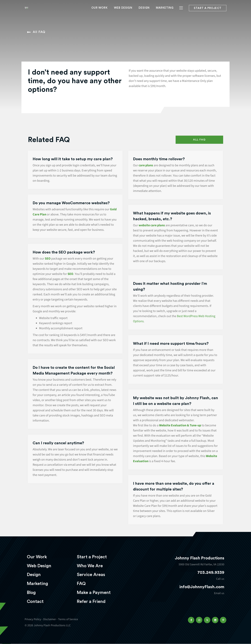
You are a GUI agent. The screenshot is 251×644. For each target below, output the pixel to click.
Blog (31, 593)
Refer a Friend (91, 601)
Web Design (123, 12)
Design (144, 12)
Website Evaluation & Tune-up (180, 425)
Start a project (208, 13)
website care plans (151, 225)
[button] (191, 620)
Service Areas (91, 575)
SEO (48, 259)
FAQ (81, 584)
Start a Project (92, 557)
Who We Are (90, 566)
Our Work (99, 12)
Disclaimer (50, 619)
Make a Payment (94, 593)
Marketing (165, 12)
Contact (35, 601)
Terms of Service (68, 619)
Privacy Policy (33, 619)
